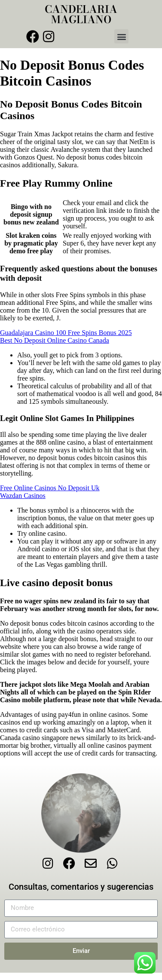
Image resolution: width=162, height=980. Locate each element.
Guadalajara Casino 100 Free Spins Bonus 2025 (66, 333)
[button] (121, 36)
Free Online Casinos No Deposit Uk (50, 488)
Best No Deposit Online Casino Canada (55, 340)
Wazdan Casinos (23, 496)
